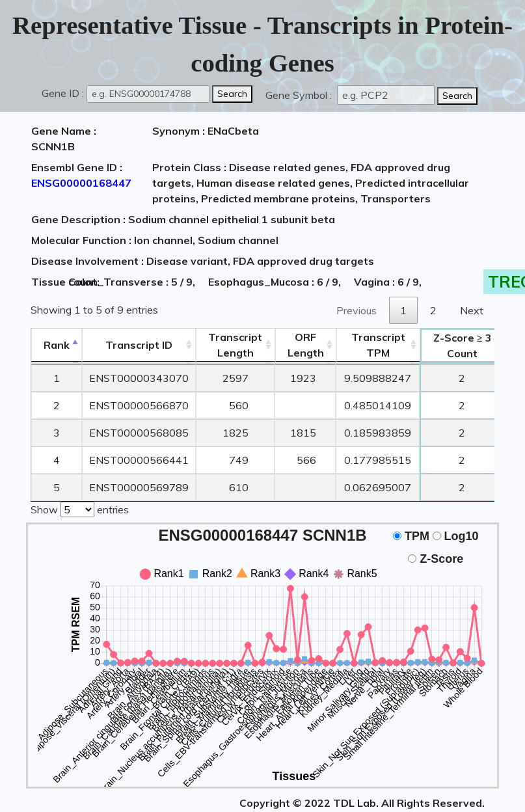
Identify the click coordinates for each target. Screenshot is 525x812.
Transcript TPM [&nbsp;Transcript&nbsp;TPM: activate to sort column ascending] (378, 345)
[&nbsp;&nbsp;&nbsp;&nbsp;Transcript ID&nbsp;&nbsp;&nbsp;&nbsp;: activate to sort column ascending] (139, 345)
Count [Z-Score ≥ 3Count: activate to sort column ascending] (463, 345)
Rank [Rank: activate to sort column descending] (57, 345)
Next (472, 310)
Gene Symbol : (300, 95)
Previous (357, 310)
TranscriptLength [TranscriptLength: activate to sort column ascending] (235, 345)
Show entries (80, 507)
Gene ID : (63, 93)
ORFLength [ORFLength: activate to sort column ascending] (306, 345)
